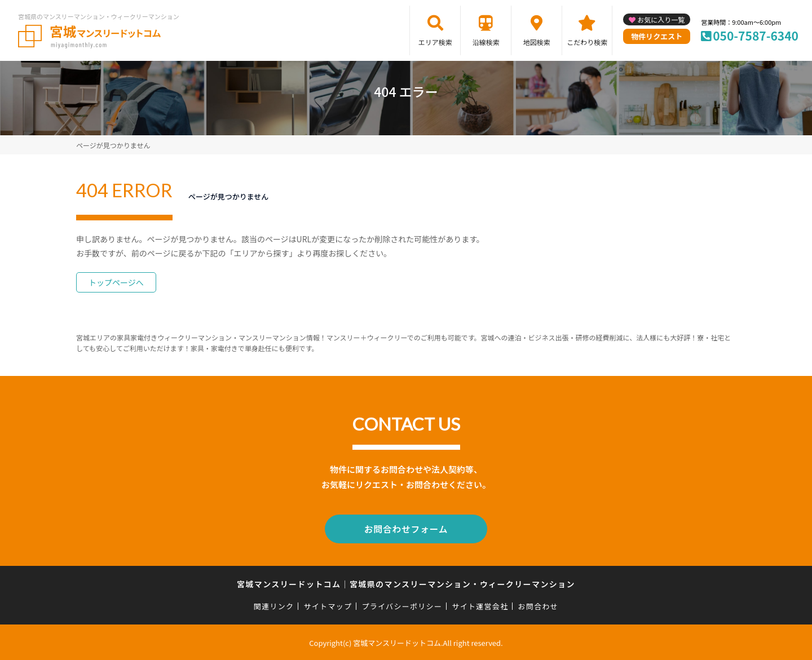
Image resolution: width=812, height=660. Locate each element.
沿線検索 (486, 42)
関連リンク (274, 604)
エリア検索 (435, 42)
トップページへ (116, 282)
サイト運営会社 (480, 604)
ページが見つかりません (113, 145)
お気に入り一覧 (661, 19)
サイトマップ (328, 604)
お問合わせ (539, 604)
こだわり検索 (587, 42)
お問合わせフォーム (406, 528)
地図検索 (537, 42)
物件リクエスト (657, 36)
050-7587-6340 (756, 36)
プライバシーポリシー (402, 604)
